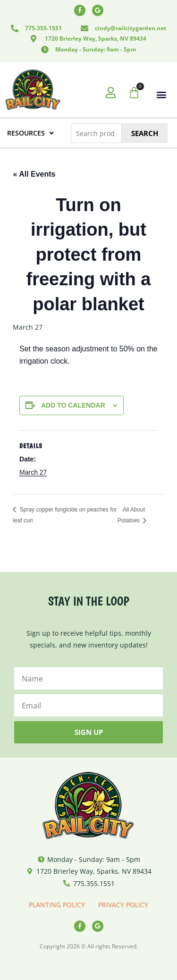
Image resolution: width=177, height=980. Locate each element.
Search (145, 133)
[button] (162, 95)
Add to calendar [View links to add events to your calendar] (73, 405)
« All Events (34, 174)
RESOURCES (30, 133)
